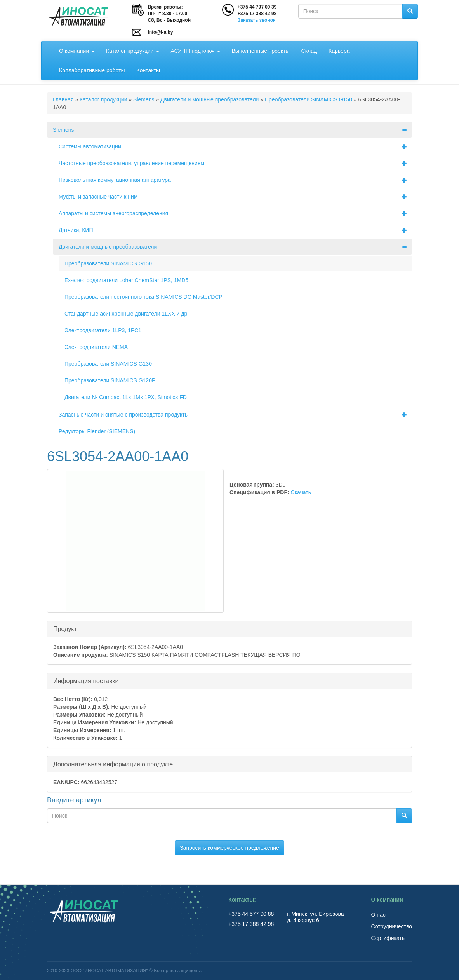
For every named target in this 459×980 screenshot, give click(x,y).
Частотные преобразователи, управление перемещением (235, 163)
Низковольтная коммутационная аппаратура (235, 180)
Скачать (301, 492)
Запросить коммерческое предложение (229, 848)
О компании (77, 51)
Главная (63, 99)
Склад (309, 51)
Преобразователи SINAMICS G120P (110, 380)
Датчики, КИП (235, 230)
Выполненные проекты (261, 51)
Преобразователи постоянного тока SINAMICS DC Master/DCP (143, 297)
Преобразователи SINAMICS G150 (309, 99)
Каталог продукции (132, 51)
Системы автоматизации (235, 146)
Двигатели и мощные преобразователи (210, 99)
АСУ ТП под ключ (196, 51)
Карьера (339, 51)
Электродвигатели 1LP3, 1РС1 (103, 330)
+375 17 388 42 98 (257, 14)
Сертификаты (389, 938)
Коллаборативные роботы (92, 70)
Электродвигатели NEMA (96, 347)
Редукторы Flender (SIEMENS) (97, 431)
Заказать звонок (256, 20)
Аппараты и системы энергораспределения (235, 213)
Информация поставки (86, 681)
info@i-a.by (160, 32)
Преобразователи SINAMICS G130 (108, 364)
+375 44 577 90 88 (252, 914)
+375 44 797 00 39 (257, 7)
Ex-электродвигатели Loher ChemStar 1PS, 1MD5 (126, 280)
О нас (378, 915)
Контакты (148, 70)
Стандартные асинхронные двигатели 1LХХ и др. (127, 314)
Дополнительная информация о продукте (113, 764)
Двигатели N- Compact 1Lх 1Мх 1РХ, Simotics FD (126, 397)
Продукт (65, 629)
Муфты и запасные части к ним (235, 197)
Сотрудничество (392, 926)
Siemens (144, 99)
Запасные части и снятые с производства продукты (235, 415)
